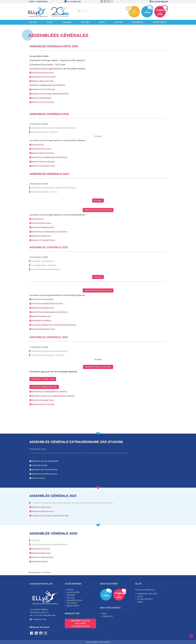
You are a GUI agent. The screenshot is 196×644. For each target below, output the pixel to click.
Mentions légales (92, 642)
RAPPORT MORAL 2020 (41, 507)
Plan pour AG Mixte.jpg (43, 73)
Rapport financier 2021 (44, 387)
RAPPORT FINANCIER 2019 (43, 557)
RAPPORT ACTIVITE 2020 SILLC (45, 474)
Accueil (33, 22)
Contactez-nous (38, 619)
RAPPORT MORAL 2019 (41, 553)
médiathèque (73, 606)
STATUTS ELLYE (38, 478)
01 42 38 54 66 (74, 2)
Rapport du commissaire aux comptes (49, 312)
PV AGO (98, 136)
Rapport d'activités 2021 (43, 405)
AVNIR (140, 602)
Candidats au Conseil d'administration (50, 94)
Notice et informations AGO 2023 (47, 304)
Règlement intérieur (41, 321)
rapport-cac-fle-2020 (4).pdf (45, 461)
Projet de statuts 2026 (43, 102)
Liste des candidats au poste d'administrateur (54, 325)
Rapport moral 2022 (41, 316)
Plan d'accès (38, 145)
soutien (70, 598)
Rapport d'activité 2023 (98, 210)
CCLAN (140, 596)
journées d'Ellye (74, 600)
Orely (32, 2)
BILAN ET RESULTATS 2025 (43, 81)
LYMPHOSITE (42, 2)
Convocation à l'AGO (42, 149)
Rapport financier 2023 (43, 227)
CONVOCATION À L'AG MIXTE (44, 77)
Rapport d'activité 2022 (98, 290)
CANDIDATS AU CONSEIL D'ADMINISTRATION (50, 516)
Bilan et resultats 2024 (43, 153)
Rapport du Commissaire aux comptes (49, 157)
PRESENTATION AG (40, 562)
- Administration (104, 642)
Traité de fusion (39, 465)
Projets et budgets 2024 (43, 240)
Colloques (72, 603)
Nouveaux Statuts (41, 549)
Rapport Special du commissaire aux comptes (53, 396)
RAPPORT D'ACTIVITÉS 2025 (43, 90)
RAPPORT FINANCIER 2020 (43, 511)
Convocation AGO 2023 (43, 299)
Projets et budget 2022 (43, 400)
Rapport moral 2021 (43, 379)
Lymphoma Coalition (147, 594)
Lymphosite (107, 616)
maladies (71, 595)
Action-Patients (145, 599)
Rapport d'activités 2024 (43, 162)
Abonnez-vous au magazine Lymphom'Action (80, 623)
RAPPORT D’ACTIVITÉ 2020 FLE (45, 470)
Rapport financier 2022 (43, 308)
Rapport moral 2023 (41, 236)
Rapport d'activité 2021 (98, 367)
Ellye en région (158, 2)
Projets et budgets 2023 (43, 329)
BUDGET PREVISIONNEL (42, 98)
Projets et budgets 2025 (43, 166)
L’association (73, 592)
